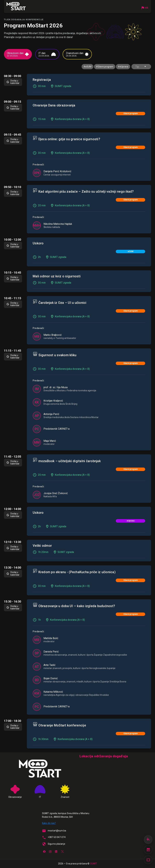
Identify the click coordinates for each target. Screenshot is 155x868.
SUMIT (94, 864)
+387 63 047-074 (57, 837)
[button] (141, 67)
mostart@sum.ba (57, 831)
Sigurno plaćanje (56, 844)
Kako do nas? (49, 823)
